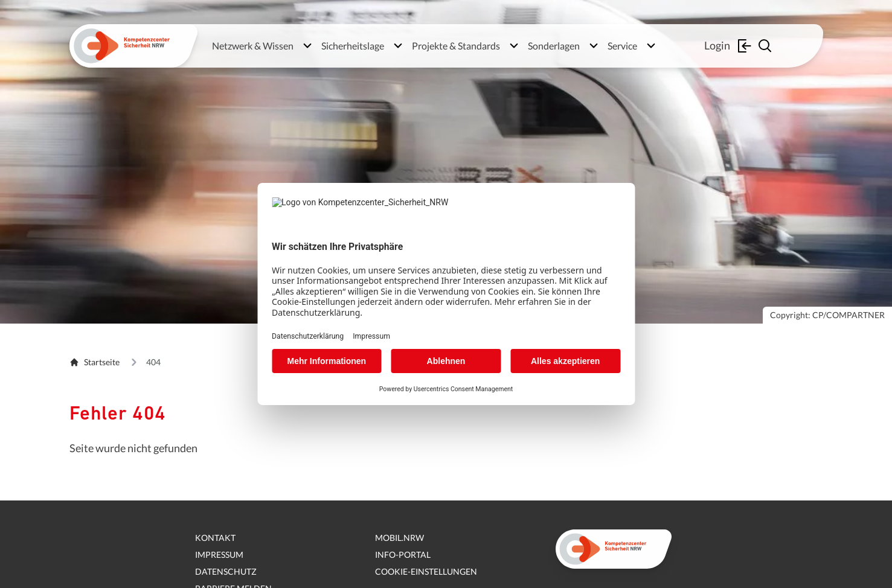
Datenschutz (226, 571)
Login (729, 46)
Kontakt (215, 538)
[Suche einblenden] (766, 46)
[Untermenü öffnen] (307, 46)
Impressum (219, 554)
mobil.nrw (399, 538)
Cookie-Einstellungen (426, 571)
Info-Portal (403, 554)
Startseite (95, 362)
